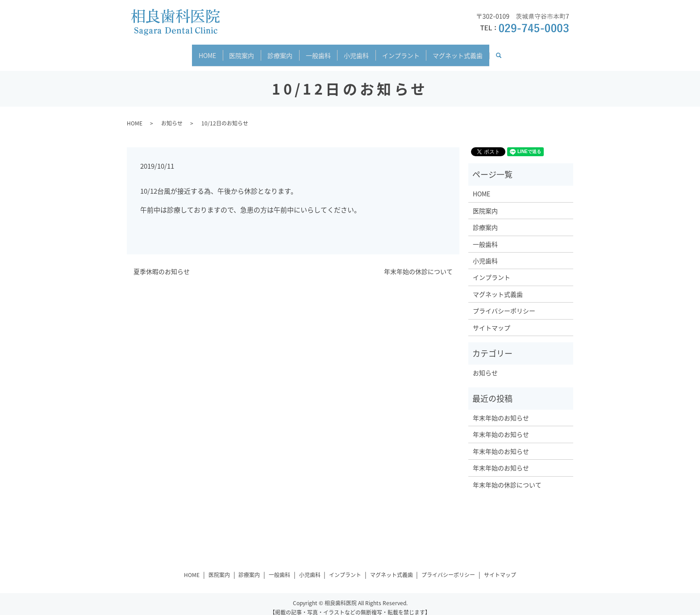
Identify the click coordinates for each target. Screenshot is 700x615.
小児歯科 (362, 51)
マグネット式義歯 (475, 51)
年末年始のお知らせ (501, 410)
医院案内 (231, 51)
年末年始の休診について (418, 264)
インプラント (412, 51)
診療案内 (275, 51)
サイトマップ (492, 320)
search (523, 51)
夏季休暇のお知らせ (162, 264)
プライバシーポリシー (504, 303)
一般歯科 (318, 51)
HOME (191, 51)
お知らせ (172, 115)
